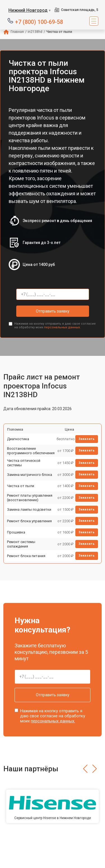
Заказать (87, 439)
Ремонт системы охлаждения (21, 544)
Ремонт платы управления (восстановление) (30, 498)
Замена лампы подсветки (29, 509)
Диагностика (18, 439)
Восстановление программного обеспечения (31, 451)
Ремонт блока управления (29, 521)
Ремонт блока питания (26, 556)
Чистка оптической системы (24, 463)
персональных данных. (62, 327)
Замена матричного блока (30, 475)
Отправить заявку (53, 311)
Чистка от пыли (21, 486)
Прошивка (16, 532)
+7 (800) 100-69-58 (39, 22)
